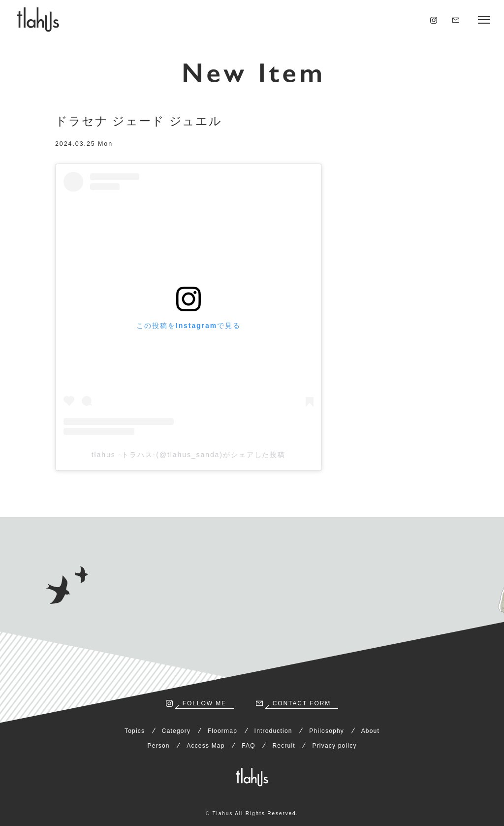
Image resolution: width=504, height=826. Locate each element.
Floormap (222, 731)
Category (176, 731)
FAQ (249, 746)
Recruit (283, 746)
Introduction (273, 731)
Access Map (205, 746)
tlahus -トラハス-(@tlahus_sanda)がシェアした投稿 (189, 455)
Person (158, 746)
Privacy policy (334, 746)
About (370, 731)
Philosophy (327, 731)
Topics (135, 731)
